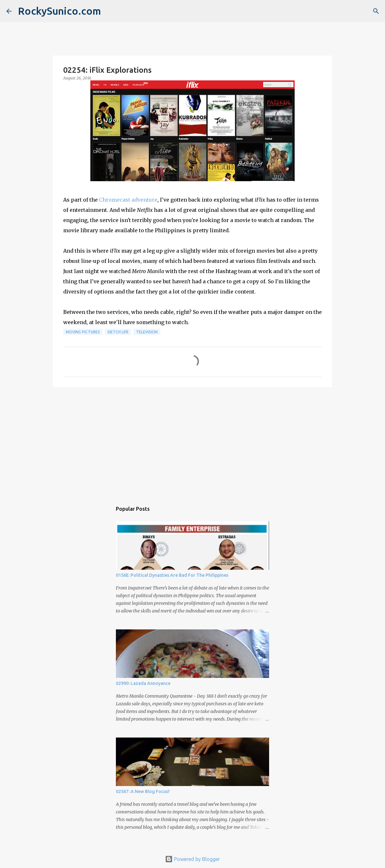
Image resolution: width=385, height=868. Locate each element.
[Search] (376, 11)
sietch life (118, 332)
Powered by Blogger (192, 859)
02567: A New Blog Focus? (143, 791)
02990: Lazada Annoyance (143, 683)
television (147, 332)
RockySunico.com (59, 11)
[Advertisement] (192, 441)
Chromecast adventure (128, 200)
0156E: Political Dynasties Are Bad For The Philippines (172, 575)
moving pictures (83, 332)
